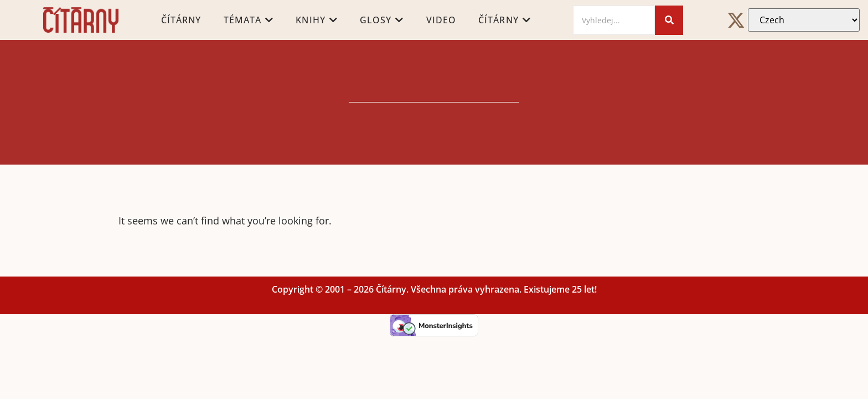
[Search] (614, 20)
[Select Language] (804, 20)
